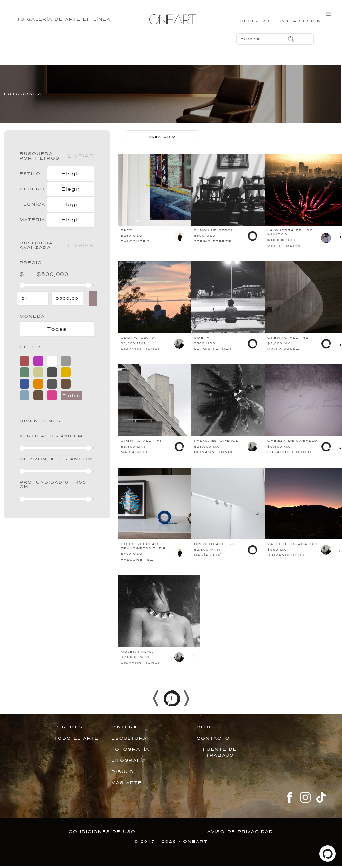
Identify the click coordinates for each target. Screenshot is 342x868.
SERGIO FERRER (213, 251)
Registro (250, 25)
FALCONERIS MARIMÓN (135, 254)
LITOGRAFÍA (129, 770)
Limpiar (81, 166)
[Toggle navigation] (328, 20)
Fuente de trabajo (220, 762)
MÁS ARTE (127, 792)
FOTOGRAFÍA (130, 759)
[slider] (22, 295)
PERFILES (68, 737)
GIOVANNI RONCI (140, 359)
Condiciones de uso (102, 842)
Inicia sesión (299, 25)
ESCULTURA (129, 748)
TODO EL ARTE (77, 748)
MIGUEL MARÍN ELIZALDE (284, 258)
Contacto (213, 748)
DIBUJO (123, 781)
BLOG (205, 737)
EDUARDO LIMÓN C (289, 462)
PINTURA (124, 737)
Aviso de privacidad (240, 842)
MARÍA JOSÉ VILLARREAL (282, 361)
